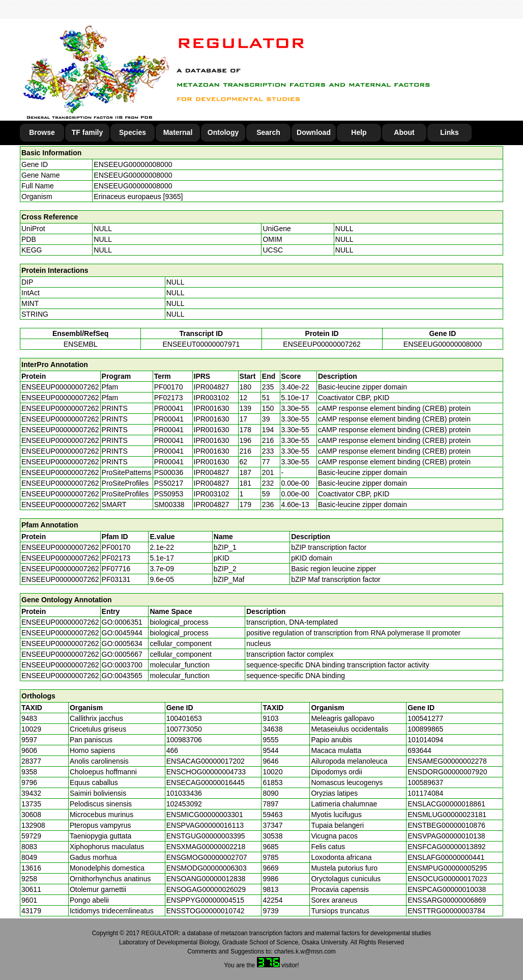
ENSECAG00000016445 (206, 782)
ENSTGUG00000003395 (206, 836)
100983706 (184, 740)
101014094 (425, 740)
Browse (42, 132)
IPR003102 (212, 398)
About (404, 132)
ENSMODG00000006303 (207, 868)
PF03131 (116, 579)
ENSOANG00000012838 (206, 879)
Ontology (223, 132)
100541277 (425, 718)
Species (133, 132)
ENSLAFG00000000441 (446, 857)
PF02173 (116, 558)
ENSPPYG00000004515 (205, 900)
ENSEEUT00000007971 (201, 344)
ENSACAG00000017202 (206, 761)
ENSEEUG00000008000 (133, 164)
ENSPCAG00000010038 (447, 889)
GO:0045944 (122, 633)
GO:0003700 (122, 665)
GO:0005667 (122, 654)
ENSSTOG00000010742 (206, 911)
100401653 (184, 718)
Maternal (178, 132)
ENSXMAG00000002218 (206, 847)
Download (314, 132)
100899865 (425, 729)
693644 (419, 750)
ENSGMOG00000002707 (207, 857)
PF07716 (116, 569)
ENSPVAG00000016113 (205, 825)
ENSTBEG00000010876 (446, 825)
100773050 (184, 729)
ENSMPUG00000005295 (447, 868)
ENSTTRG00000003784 (446, 911)
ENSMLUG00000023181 (447, 815)
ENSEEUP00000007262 (322, 344)
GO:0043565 (122, 676)
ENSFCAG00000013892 (446, 847)
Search (268, 132)
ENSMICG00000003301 (205, 815)
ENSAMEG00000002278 (447, 761)
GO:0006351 (122, 622)
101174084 (425, 793)
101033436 (184, 793)
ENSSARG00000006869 (447, 900)
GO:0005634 (122, 643)
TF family (87, 132)
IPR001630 (212, 408)
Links (449, 132)
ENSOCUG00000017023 (447, 879)
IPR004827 (212, 387)
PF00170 (116, 547)
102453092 (184, 804)
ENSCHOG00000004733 (206, 772)
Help (359, 132)
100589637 (425, 782)
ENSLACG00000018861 (446, 804)
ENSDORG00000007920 (447, 772)
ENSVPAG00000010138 (446, 836)
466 (172, 750)
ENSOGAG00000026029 (206, 889)
